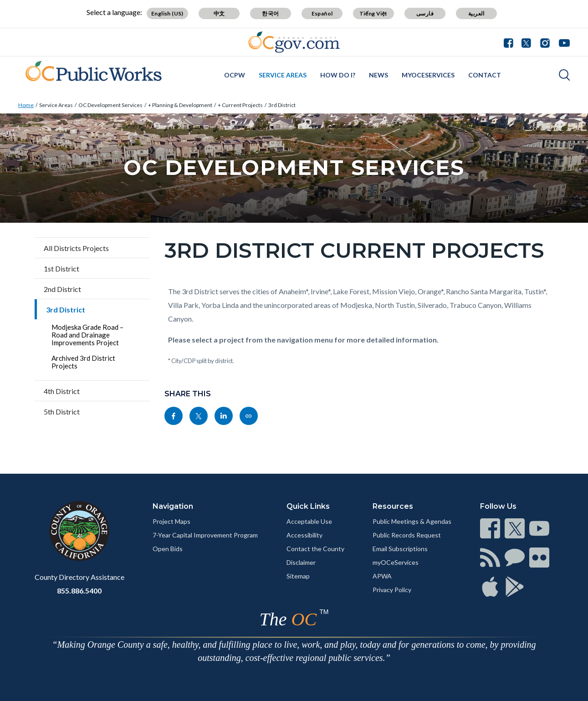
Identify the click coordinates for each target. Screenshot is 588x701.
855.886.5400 (79, 591)
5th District (62, 412)
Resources (393, 506)
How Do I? (338, 75)
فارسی (425, 13)
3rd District (282, 105)
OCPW (235, 75)
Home (26, 105)
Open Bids (168, 549)
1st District (61, 269)
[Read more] (294, 42)
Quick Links (308, 506)
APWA (382, 576)
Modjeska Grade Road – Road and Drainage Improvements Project (87, 335)
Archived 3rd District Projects (83, 362)
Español (322, 13)
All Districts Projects (76, 248)
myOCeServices (428, 75)
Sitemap (298, 576)
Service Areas (283, 75)
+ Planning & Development (180, 105)
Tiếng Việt (373, 13)
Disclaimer (301, 562)
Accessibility (304, 535)
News (378, 75)
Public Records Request (407, 535)
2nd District (62, 289)
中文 (219, 13)
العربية (476, 13)
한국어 (270, 13)
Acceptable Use (309, 521)
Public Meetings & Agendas (412, 521)
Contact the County (315, 549)
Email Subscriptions (400, 549)
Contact (485, 75)
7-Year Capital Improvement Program (205, 535)
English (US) (167, 13)
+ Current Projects (240, 105)
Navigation (173, 506)
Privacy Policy (392, 590)
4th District (62, 391)
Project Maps (171, 521)
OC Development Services (110, 105)
